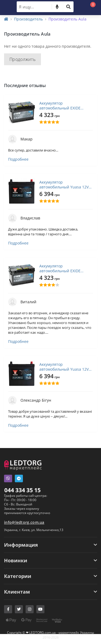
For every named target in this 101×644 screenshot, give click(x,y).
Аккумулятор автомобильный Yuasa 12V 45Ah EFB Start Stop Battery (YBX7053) (64, 185)
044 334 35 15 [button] (22, 490)
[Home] (6, 19)
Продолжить (22, 59)
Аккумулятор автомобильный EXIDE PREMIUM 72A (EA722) (60, 106)
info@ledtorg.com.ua (24, 522)
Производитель (28, 19)
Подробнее (18, 159)
